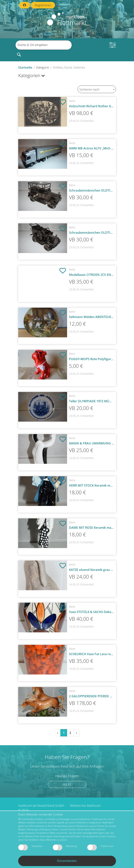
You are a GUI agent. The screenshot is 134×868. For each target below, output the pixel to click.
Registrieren (43, 5)
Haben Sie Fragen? (67, 757)
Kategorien (32, 75)
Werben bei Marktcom (85, 806)
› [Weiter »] (76, 733)
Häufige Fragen (67, 776)
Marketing (65, 847)
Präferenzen (100, 847)
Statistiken (30, 847)
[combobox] (97, 89)
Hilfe (67, 784)
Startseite (25, 67)
